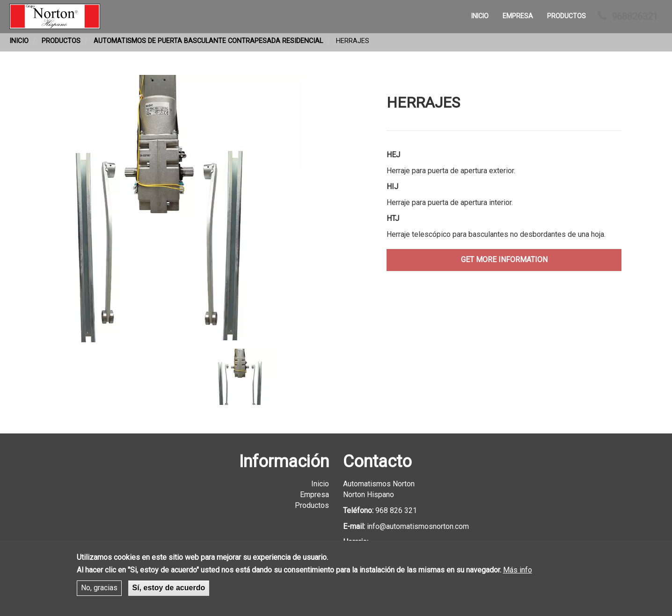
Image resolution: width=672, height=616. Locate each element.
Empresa (518, 16)
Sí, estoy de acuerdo (169, 590)
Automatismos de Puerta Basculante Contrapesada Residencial (208, 41)
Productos (566, 16)
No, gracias (99, 590)
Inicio (480, 16)
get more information (504, 260)
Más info (518, 573)
